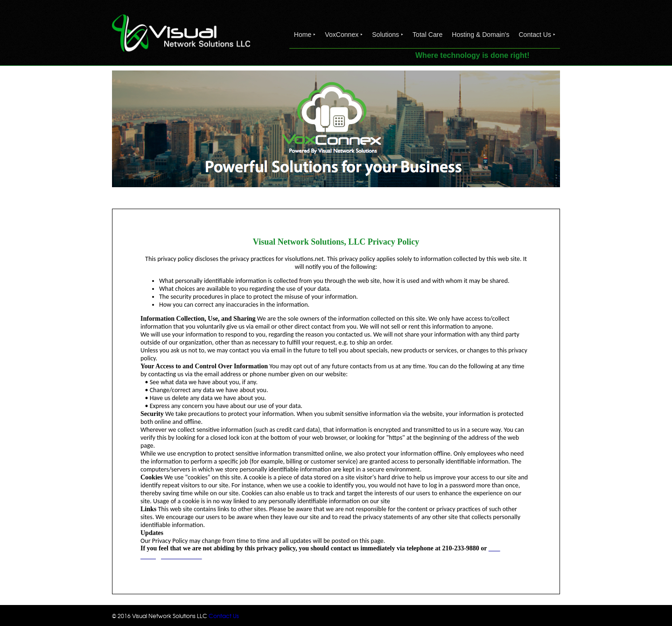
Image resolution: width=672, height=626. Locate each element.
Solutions (388, 35)
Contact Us (537, 35)
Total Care (427, 35)
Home (305, 35)
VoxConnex (344, 35)
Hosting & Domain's (480, 35)
